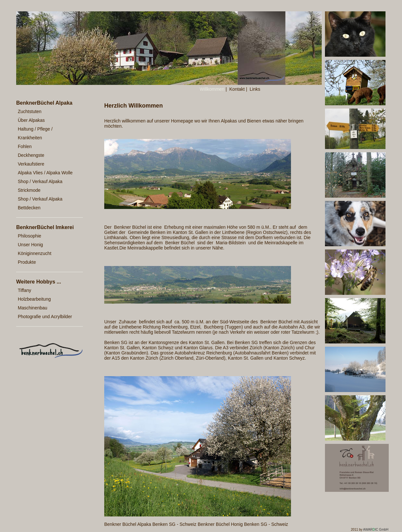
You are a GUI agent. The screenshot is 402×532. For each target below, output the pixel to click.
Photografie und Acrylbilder (45, 317)
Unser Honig (30, 245)
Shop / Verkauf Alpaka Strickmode (40, 186)
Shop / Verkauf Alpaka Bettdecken (40, 203)
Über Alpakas (31, 120)
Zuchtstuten (30, 111)
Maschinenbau (33, 308)
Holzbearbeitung (34, 299)
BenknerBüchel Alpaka (44, 103)
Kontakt (237, 89)
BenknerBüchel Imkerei (45, 227)
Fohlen (25, 146)
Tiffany (24, 290)
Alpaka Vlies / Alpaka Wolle (45, 173)
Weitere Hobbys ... (39, 282)
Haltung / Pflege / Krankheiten (35, 133)
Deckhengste (31, 155)
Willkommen (212, 89)
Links (255, 89)
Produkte (27, 262)
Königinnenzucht (35, 253)
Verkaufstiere (31, 164)
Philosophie (29, 236)
